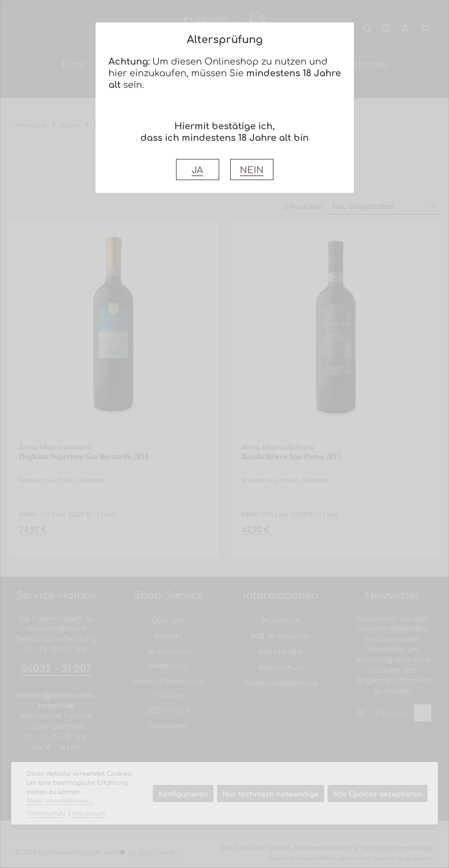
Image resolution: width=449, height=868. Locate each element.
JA (197, 169)
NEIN (252, 169)
